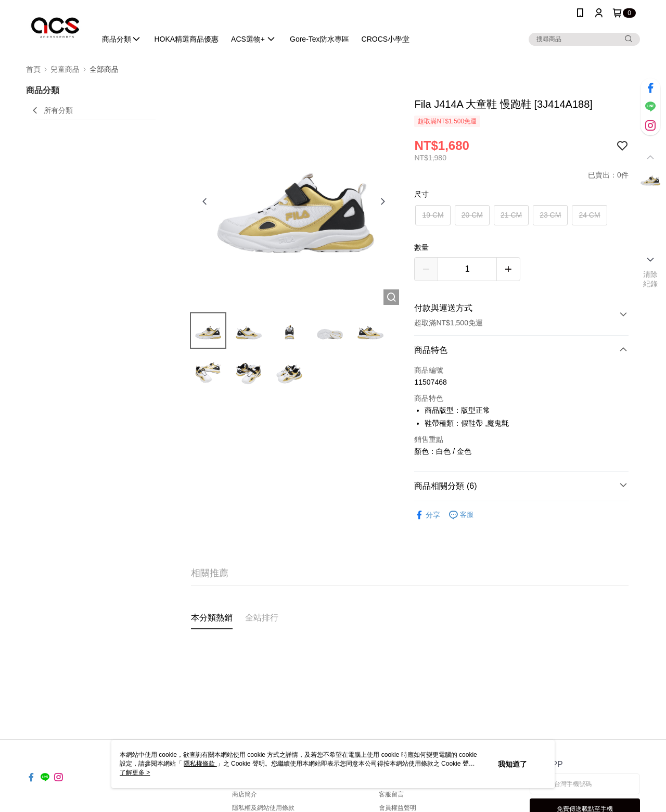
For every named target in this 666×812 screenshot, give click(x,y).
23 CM (550, 215)
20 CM (472, 215)
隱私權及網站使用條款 (263, 808)
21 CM (511, 215)
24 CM (589, 215)
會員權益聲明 (398, 808)
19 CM (433, 215)
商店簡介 (245, 794)
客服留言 (391, 794)
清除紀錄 (651, 279)
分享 (427, 515)
